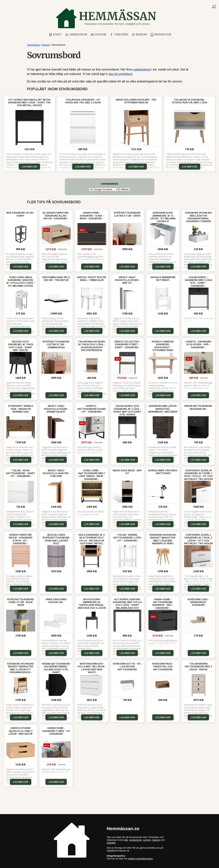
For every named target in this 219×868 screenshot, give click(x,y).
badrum (156, 840)
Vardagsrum (76, 35)
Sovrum (98, 35)
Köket (55, 35)
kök (126, 840)
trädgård (111, 843)
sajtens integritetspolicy (140, 859)
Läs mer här (29, 167)
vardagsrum (136, 840)
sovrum (147, 840)
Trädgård (119, 35)
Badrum (139, 35)
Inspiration (161, 35)
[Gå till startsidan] (106, 18)
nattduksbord (142, 69)
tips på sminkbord (120, 74)
